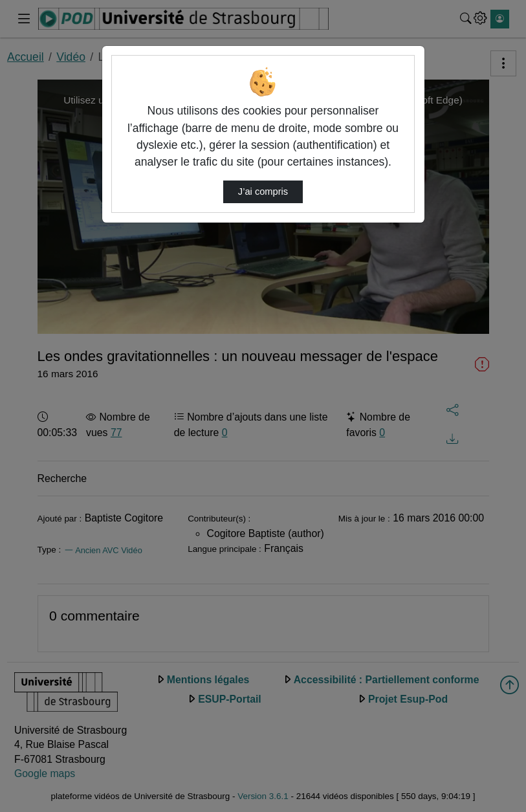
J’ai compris (263, 192)
